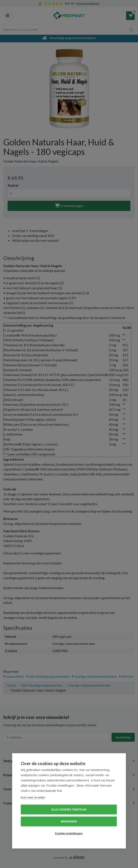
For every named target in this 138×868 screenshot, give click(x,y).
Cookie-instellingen (69, 833)
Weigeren (69, 821)
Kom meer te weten (33, 797)
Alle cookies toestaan (69, 810)
